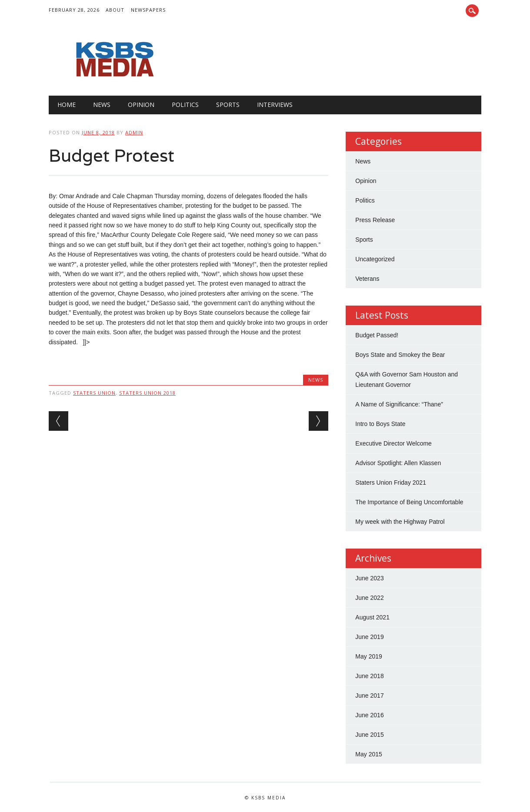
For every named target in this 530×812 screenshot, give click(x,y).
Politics (185, 105)
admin (134, 132)
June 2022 (369, 598)
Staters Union (94, 393)
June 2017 (369, 696)
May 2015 (368, 754)
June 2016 (369, 715)
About (115, 10)
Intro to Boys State (380, 424)
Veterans (367, 279)
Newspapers (148, 10)
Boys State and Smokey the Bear (400, 355)
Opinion (141, 105)
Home (67, 105)
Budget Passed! (378, 335)
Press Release (375, 220)
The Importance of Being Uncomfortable (409, 502)
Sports (228, 105)
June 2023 (369, 578)
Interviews (275, 105)
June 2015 (369, 735)
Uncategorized (375, 259)
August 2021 (372, 617)
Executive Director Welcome (393, 443)
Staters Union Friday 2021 (391, 483)
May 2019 (368, 656)
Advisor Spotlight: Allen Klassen (398, 463)
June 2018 (369, 676)
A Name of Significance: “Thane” (399, 404)
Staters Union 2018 (147, 393)
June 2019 (369, 637)
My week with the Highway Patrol (400, 522)
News (102, 105)
